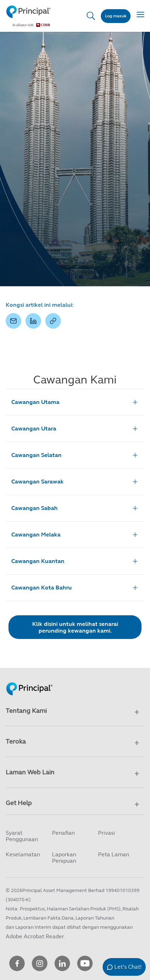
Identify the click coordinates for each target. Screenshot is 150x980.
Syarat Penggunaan (22, 836)
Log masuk (116, 16)
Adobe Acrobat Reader (35, 936)
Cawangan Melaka (75, 535)
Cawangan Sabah (75, 508)
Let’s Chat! (128, 967)
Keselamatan (23, 854)
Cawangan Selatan (75, 455)
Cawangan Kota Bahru (75, 588)
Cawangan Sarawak (75, 482)
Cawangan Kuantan (75, 561)
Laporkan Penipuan (64, 858)
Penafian (63, 833)
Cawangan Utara (75, 429)
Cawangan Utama (75, 402)
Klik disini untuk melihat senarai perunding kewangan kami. (75, 627)
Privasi (106, 833)
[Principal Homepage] (29, 681)
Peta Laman (114, 854)
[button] (13, 321)
